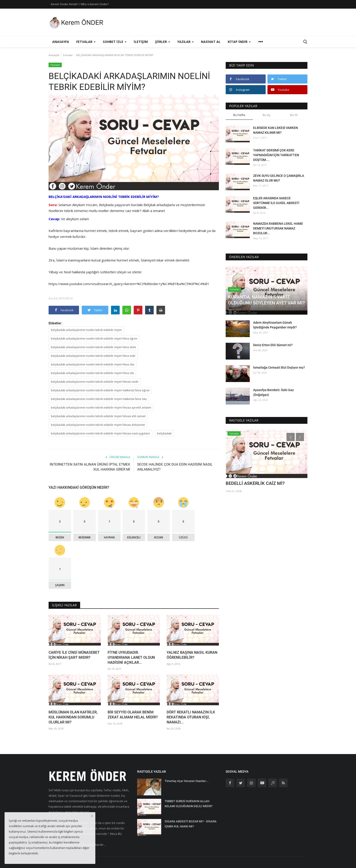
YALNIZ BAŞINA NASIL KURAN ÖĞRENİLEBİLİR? (192, 655)
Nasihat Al (211, 42)
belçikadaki (164, 433)
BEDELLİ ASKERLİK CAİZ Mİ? (255, 483)
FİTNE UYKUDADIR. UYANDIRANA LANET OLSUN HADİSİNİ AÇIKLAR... (131, 657)
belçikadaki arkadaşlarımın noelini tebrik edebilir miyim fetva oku (93, 364)
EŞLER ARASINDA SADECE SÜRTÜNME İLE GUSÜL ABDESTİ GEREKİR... (276, 203)
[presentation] (291, 437)
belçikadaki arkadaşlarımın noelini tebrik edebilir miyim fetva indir (93, 356)
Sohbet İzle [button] (115, 42)
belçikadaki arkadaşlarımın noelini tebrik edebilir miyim (86, 330)
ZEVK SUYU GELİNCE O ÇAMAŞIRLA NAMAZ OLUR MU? (279, 178)
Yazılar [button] (185, 42)
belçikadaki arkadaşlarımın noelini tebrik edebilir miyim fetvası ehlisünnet (98, 425)
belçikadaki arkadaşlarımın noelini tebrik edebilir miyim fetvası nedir (95, 382)
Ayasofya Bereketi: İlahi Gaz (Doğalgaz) (273, 392)
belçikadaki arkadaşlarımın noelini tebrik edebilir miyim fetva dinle (93, 347)
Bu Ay (267, 115)
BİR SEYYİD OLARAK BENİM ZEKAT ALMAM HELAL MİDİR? (133, 715)
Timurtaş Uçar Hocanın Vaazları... (187, 781)
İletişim (141, 42)
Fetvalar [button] (86, 42)
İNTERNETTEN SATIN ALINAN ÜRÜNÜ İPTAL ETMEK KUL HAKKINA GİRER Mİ (90, 467)
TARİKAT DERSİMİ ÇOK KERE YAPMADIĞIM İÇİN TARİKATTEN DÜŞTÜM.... (276, 155)
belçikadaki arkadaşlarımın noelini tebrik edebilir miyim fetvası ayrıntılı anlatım (101, 408)
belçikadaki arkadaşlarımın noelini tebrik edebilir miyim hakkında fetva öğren (100, 390)
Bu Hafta (239, 115)
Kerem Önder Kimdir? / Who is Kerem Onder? (80, 4)
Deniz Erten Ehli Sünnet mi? (273, 345)
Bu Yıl (294, 115)
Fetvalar (68, 55)
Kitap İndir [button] (239, 42)
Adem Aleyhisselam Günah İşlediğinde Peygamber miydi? (275, 325)
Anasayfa (61, 42)
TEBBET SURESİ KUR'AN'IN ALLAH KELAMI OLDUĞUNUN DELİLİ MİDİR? (189, 804)
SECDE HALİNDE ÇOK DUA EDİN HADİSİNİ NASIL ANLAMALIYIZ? (175, 467)
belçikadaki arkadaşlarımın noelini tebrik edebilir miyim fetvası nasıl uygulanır (100, 433)
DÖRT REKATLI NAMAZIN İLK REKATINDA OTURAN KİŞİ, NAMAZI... (191, 717)
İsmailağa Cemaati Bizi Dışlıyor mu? (279, 367)
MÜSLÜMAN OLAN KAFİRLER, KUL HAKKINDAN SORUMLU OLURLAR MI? (73, 717)
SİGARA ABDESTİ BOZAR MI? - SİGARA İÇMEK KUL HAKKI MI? (191, 824)
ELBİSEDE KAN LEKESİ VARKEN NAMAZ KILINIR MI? (276, 130)
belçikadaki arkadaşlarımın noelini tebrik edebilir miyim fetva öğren (94, 339)
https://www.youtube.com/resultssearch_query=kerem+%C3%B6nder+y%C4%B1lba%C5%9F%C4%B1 (129, 284)
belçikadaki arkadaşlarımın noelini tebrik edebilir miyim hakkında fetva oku (99, 399)
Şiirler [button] (163, 42)
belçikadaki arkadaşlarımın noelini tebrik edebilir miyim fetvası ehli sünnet (98, 416)
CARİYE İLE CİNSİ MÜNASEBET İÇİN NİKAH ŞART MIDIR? (74, 655)
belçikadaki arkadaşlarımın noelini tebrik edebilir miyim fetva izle (92, 373)
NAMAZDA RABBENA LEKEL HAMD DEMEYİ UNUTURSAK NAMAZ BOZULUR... (278, 228)
